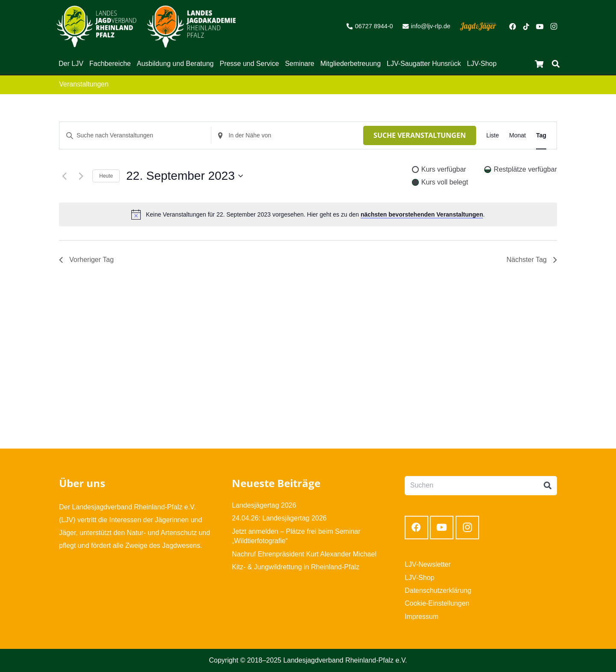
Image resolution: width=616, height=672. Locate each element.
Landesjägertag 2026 (264, 505)
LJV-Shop (419, 578)
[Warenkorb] (539, 64)
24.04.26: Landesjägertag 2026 (279, 518)
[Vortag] (64, 176)
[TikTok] (526, 27)
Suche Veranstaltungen (420, 135)
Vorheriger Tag (86, 260)
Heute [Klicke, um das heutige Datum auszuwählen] (106, 176)
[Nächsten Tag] (81, 176)
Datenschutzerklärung (438, 590)
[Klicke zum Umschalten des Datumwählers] (185, 176)
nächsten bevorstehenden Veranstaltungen (422, 214)
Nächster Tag (532, 260)
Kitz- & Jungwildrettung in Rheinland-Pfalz (296, 567)
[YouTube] (540, 27)
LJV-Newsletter (428, 564)
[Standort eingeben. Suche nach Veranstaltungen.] (287, 135)
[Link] (96, 27)
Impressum (422, 617)
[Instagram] (554, 27)
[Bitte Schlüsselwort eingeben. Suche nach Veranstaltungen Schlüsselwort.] (135, 135)
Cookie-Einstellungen (437, 603)
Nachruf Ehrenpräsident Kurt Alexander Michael (304, 554)
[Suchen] (556, 64)
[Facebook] (512, 27)
